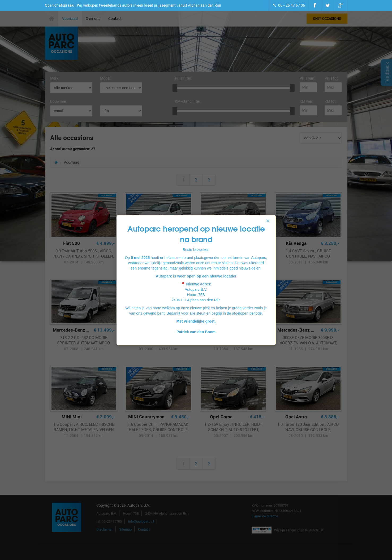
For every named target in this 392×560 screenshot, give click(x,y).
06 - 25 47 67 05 (289, 5)
